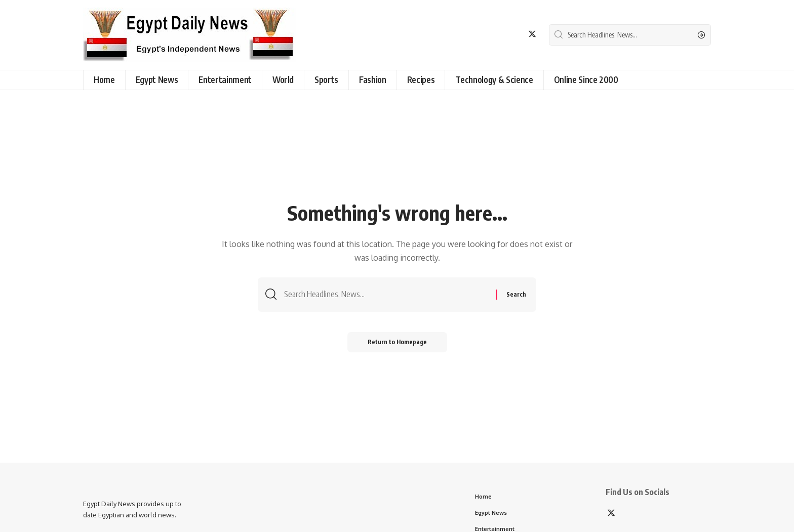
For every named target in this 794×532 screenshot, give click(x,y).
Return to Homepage (397, 342)
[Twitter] (532, 34)
